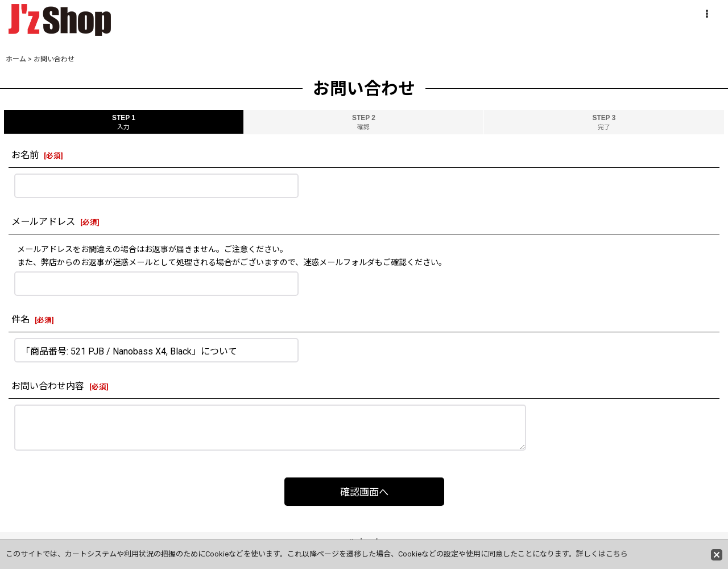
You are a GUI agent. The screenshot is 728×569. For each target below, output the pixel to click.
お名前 (25, 155)
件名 (20, 319)
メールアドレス (43, 222)
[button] (706, 14)
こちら (617, 554)
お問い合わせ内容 (48, 386)
